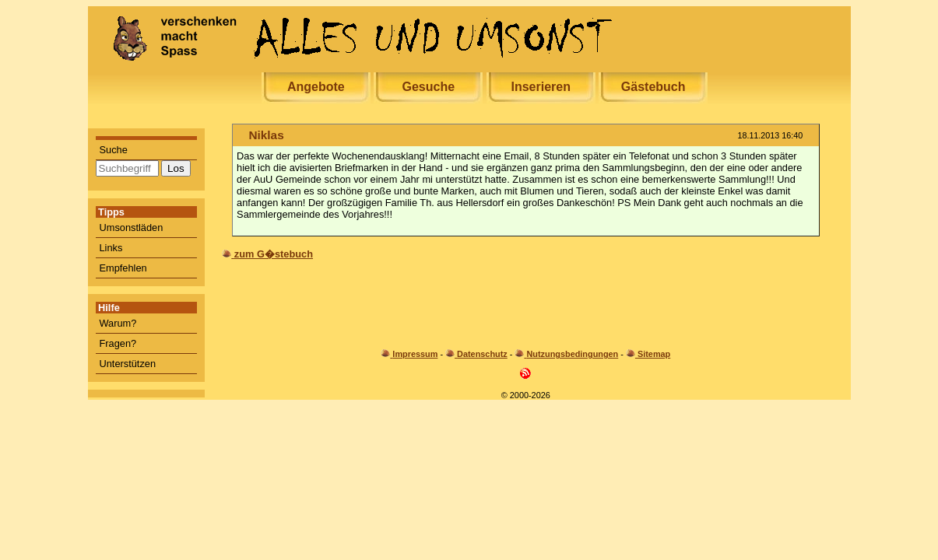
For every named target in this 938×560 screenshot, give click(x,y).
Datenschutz (482, 354)
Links (111, 248)
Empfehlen (123, 268)
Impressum (415, 354)
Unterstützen (128, 364)
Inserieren (540, 87)
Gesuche (428, 87)
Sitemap (654, 354)
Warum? (118, 323)
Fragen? (118, 343)
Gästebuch (653, 87)
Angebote (316, 87)
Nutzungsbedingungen (572, 354)
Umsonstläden (132, 227)
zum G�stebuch (274, 254)
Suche (114, 150)
